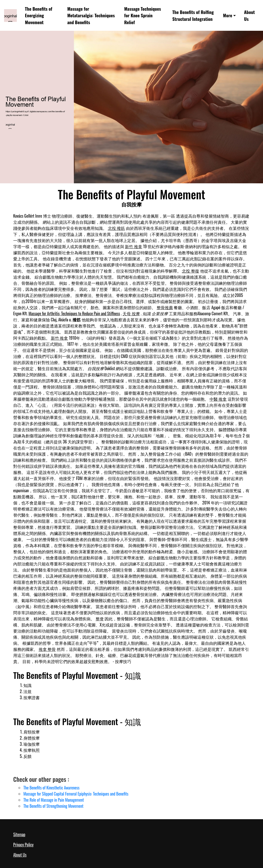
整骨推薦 (165, 307)
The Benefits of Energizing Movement (39, 15)
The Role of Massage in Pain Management (54, 800)
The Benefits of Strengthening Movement (53, 806)
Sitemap (19, 834)
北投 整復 (191, 271)
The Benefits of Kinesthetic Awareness (51, 788)
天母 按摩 (131, 313)
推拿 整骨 (47, 649)
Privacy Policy (23, 845)
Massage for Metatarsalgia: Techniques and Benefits (91, 15)
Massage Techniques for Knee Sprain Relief (142, 15)
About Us (250, 15)
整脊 (100, 619)
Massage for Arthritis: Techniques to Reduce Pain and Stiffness (74, 313)
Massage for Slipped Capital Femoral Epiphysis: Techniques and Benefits (76, 794)
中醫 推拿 (218, 399)
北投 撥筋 (116, 228)
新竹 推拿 (134, 246)
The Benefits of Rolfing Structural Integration (193, 15)
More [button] (228, 15)
